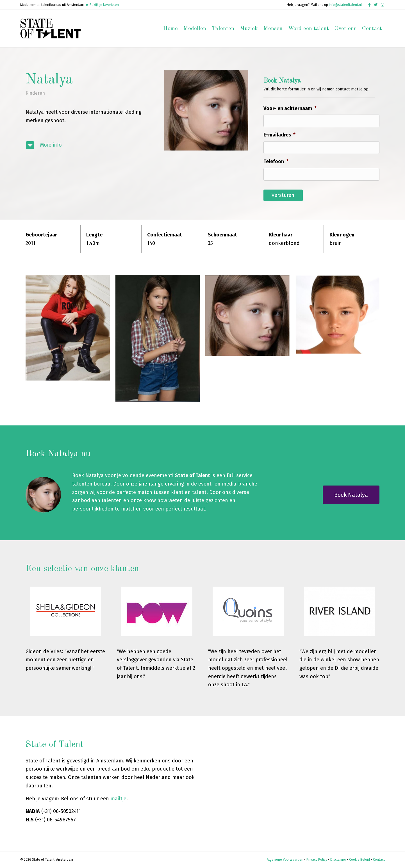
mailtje (118, 799)
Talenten (223, 29)
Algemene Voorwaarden (285, 860)
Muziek (249, 29)
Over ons (345, 29)
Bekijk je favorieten (102, 5)
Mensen (273, 29)
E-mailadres (279, 135)
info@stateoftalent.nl (345, 5)
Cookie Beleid (360, 860)
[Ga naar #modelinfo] (87, 145)
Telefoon (276, 161)
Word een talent (309, 29)
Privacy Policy (317, 860)
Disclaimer (338, 860)
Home (170, 29)
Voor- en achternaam (290, 108)
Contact (372, 29)
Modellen (195, 29)
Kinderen (35, 93)
